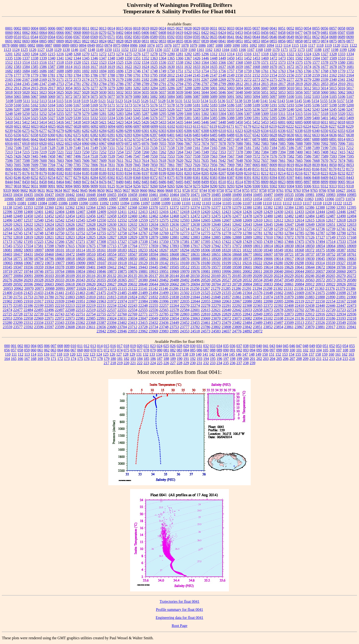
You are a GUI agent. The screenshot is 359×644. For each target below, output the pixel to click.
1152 (125, 50)
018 (126, 346)
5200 (350, 105)
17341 (154, 242)
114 (34, 354)
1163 (217, 50)
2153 (265, 75)
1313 (222, 54)
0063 (35, 33)
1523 (103, 62)
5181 (197, 105)
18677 (247, 254)
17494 (320, 242)
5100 (291, 97)
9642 (75, 190)
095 (259, 350)
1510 (342, 58)
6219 (273, 126)
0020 (154, 28)
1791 (137, 75)
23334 (39, 323)
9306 (308, 186)
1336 (18, 58)
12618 (341, 220)
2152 (256, 75)
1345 (86, 58)
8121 (120, 169)
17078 (300, 237)
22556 (154, 310)
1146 (75, 50)
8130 (171, 169)
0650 (299, 37)
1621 (120, 67)
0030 (205, 28)
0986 (134, 45)
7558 (197, 156)
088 (213, 350)
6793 (188, 139)
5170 (103, 105)
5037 (163, 92)
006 (47, 346)
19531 (195, 267)
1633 (197, 67)
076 (133, 350)
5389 (239, 118)
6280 (69, 131)
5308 (256, 114)
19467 (164, 267)
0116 (94, 33)
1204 (35, 54)
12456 (91, 216)
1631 (180, 67)
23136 (300, 318)
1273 (111, 54)
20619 (81, 284)
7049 (154, 143)
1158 (175, 50)
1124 (16, 50)
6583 (265, 135)
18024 (279, 246)
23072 (227, 318)
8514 (239, 182)
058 (20, 350)
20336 (70, 280)
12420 (205, 212)
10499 (279, 195)
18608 (174, 254)
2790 (154, 84)
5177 (163, 105)
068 (80, 350)
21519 (195, 293)
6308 (205, 131)
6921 (52, 143)
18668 (237, 254)
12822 (60, 237)
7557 (188, 156)
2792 (171, 84)
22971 (49, 318)
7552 (163, 156)
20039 (268, 271)
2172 (69, 79)
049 (312, 346)
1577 (316, 62)
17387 (195, 242)
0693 (26, 41)
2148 (222, 75)
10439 (60, 195)
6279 (60, 131)
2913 (18, 88)
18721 (289, 254)
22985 (91, 318)
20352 (91, 280)
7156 (154, 148)
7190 (324, 148)
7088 (299, 143)
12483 (300, 216)
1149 (100, 50)
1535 (154, 62)
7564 (222, 156)
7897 (180, 165)
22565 (164, 310)
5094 (256, 97)
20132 (112, 276)
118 (59, 354)
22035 (185, 301)
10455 (112, 195)
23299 (18, 323)
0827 (111, 41)
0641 (231, 37)
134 (159, 354)
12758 (122, 233)
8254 (52, 178)
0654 (324, 37)
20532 (247, 280)
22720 (331, 310)
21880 (299, 297)
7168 (239, 148)
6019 (350, 122)
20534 (258, 280)
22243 (133, 306)
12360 (49, 207)
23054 (174, 318)
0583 (137, 37)
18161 (101, 250)
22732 (28, 314)
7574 (265, 156)
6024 (43, 126)
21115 (122, 288)
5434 (171, 122)
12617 (331, 220)
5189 (256, 105)
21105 (112, 288)
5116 (68, 101)
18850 (133, 259)
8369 (145, 178)
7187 (299, 148)
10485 (216, 195)
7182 (256, 148)
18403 (8, 254)
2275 (273, 79)
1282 (188, 54)
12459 (122, 216)
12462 (154, 216)
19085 (70, 263)
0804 (35, 41)
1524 (111, 62)
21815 (112, 297)
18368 (299, 250)
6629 (282, 135)
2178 (111, 79)
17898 (185, 246)
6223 (299, 126)
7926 (197, 165)
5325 (35, 118)
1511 (350, 58)
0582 (128, 37)
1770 (342, 71)
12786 (310, 233)
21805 (81, 297)
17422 (227, 242)
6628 (273, 135)
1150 (108, 50)
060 (34, 350)
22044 (195, 301)
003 (27, 346)
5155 (324, 101)
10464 (174, 195)
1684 (26, 71)
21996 (164, 301)
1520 (77, 62)
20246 (310, 276)
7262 (163, 152)
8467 (69, 182)
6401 (171, 135)
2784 (103, 84)
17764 (133, 246)
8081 (43, 169)
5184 (222, 105)
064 (60, 350)
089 (219, 350)
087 (206, 350)
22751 (81, 314)
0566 (68, 37)
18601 (164, 254)
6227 (333, 126)
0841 (222, 41)
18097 (39, 250)
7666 (307, 161)
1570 (256, 62)
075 (127, 350)
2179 (120, 79)
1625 (154, 67)
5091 (231, 97)
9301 (265, 186)
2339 (325, 79)
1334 (350, 54)
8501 (214, 182)
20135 (132, 276)
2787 (128, 84)
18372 (310, 250)
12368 (132, 207)
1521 (86, 62)
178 (100, 359)
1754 (205, 71)
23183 (320, 318)
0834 (171, 41)
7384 (265, 152)
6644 (52, 139)
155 (298, 354)
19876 (133, 271)
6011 (325, 122)
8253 (43, 178)
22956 (18, 318)
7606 (86, 161)
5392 (265, 118)
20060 (341, 271)
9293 (231, 186)
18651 (216, 254)
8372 (154, 178)
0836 (188, 41)
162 (345, 354)
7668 (316, 161)
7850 (154, 165)
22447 (341, 306)
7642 (222, 161)
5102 (308, 97)
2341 (342, 79)
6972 (128, 143)
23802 (216, 327)
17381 (185, 242)
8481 (128, 182)
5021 (35, 92)
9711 (178, 190)
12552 (122, 220)
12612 (278, 220)
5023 (43, 92)
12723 (226, 229)
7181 (248, 148)
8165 (307, 169)
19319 (331, 263)
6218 (264, 126)
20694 (195, 284)
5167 (77, 105)
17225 (39, 242)
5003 (231, 88)
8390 (239, 178)
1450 (231, 58)
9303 (282, 186)
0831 (145, 41)
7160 (188, 148)
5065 (18, 97)
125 (106, 354)
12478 (247, 216)
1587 (52, 67)
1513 (18, 62)
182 (127, 359)
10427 (341, 190)
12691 (81, 229)
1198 (335, 50)
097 (273, 350)
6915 (350, 139)
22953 (8, 318)
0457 (273, 33)
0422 (205, 33)
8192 (111, 173)
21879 (289, 297)
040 (259, 346)
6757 (171, 139)
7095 (333, 143)
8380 (188, 178)
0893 (74, 45)
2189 (180, 79)
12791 (352, 233)
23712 (132, 327)
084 (186, 350)
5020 (26, 92)
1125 (24, 50)
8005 (256, 165)
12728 (268, 229)
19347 (18, 267)
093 (246, 350)
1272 (103, 54)
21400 (8, 293)
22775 (154, 314)
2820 (308, 84)
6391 (111, 135)
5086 (188, 97)
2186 (154, 79)
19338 (351, 263)
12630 (112, 224)
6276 (35, 131)
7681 (350, 161)
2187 (163, 79)
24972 (258, 331)
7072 (197, 143)
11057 (278, 199)
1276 (137, 54)
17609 (60, 246)
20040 (278, 271)
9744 (203, 190)
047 (299, 346)
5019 (18, 92)
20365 (122, 280)
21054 (91, 288)
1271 (94, 54)
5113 (43, 101)
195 (213, 359)
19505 (174, 267)
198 (233, 359)
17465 (279, 242)
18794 (39, 259)
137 (179, 354)
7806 (94, 165)
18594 (154, 254)
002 (20, 346)
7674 (341, 161)
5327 (52, 118)
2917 (52, 88)
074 (120, 350)
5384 (205, 118)
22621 (216, 310)
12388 (320, 207)
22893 (300, 314)
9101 (103, 186)
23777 (185, 327)
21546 (237, 293)
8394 (273, 178)
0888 (57, 45)
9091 (52, 186)
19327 (341, 263)
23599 (60, 327)
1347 (103, 58)
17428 (237, 242)
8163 (290, 169)
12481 (279, 216)
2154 (273, 75)
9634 (58, 190)
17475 (300, 242)
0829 (128, 41)
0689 (341, 37)
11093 (114, 203)
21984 (143, 301)
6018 (341, 122)
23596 (39, 327)
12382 (268, 207)
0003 (26, 28)
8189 (103, 173)
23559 (8, 327)
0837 (197, 41)
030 (193, 346)
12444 (320, 212)
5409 (350, 118)
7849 (145, 165)
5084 (171, 97)
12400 (28, 212)
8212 (265, 173)
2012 (171, 75)
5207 (18, 109)
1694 (103, 71)
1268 (77, 54)
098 (279, 350)
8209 (239, 173)
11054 (257, 199)
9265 (171, 186)
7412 (333, 152)
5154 (315, 101)
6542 (256, 135)
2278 (299, 79)
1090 (236, 45)
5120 (94, 101)
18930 (227, 259)
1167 (251, 50)
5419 (86, 122)
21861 (237, 297)
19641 (300, 267)
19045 (320, 259)
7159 (179, 148)
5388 (231, 118)
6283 (94, 131)
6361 (60, 135)
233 (213, 363)
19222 (258, 263)
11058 (288, 199)
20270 (341, 276)
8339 (128, 178)
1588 (60, 67)
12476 (227, 216)
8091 (86, 169)
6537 (248, 135)
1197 (326, 50)
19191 (216, 263)
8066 (18, 169)
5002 (222, 88)
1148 (91, 50)
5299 (180, 114)
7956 (214, 165)
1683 (18, 71)
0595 (196, 37)
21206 (174, 288)
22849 (258, 314)
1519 (69, 62)
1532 (137, 62)
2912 (9, 88)
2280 (316, 79)
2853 (325, 84)
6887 (307, 139)
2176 (103, 79)
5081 (145, 97)
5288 (154, 114)
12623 (39, 224)
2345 (26, 84)
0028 (188, 28)
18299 (195, 250)
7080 (239, 143)
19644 (310, 267)
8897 (307, 182)
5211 (52, 109)
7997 (248, 165)
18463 (60, 254)
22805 (195, 314)
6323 (239, 131)
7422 (350, 152)
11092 (104, 203)
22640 (227, 310)
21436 (49, 293)
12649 (310, 224)
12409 (101, 212)
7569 (248, 156)
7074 (205, 143)
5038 (171, 92)
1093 (262, 45)
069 (87, 350)
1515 (35, 62)
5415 (52, 122)
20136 (143, 276)
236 (233, 363)
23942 (101, 331)
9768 (331, 190)
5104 (325, 97)
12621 (18, 224)
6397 (154, 135)
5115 (60, 101)
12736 (320, 229)
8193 (120, 173)
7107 (26, 148)
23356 (70, 323)
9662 (152, 190)
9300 (256, 186)
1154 (142, 50)
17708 (101, 246)
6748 (94, 139)
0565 (60, 37)
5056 (299, 92)
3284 (154, 88)
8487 (171, 182)
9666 (161, 190)
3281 (128, 88)
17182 (18, 242)
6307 (197, 131)
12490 (341, 216)
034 (219, 346)
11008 (165, 199)
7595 (350, 156)
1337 (26, 58)
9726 (186, 190)
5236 (256, 109)
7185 (282, 148)
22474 (8, 310)
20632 (133, 284)
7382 (256, 152)
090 (226, 350)
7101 (350, 143)
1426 (197, 58)
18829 (122, 259)
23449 (174, 323)
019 (133, 346)
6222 (290, 126)
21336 (299, 288)
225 (160, 363)
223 (146, 363)
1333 (342, 54)
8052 (342, 165)
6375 (77, 135)
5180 (188, 105)
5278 (77, 114)
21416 (18, 293)
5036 (154, 92)
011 (80, 346)
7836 (120, 165)
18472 (70, 254)
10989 (40, 199)
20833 (268, 284)
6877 (248, 139)
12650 (320, 224)
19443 (143, 267)
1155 (150, 50)
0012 (94, 28)
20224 (278, 276)
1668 (256, 67)
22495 (39, 310)
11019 (216, 199)
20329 (49, 280)
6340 (316, 131)
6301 (145, 131)
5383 (197, 118)
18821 (91, 259)
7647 (231, 161)
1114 (287, 45)
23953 (133, 331)
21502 (185, 293)
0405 (137, 33)
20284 (18, 280)
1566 (222, 62)
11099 (166, 203)
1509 (333, 58)
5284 (128, 114)
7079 (231, 143)
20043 (289, 271)
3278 (103, 88)
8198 (154, 173)
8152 (265, 169)
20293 (28, 280)
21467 (91, 293)
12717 (205, 229)
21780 (49, 297)
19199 (226, 263)
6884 (290, 139)
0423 (214, 33)
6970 (120, 143)
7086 (291, 143)
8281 (86, 178)
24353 (185, 331)
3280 (120, 88)
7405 (316, 152)
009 (67, 346)
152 (278, 354)
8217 (307, 173)
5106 (342, 97)
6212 (256, 126)
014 (100, 346)
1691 (77, 71)
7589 (325, 156)
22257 (164, 306)
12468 (174, 216)
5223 (145, 109)
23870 (310, 327)
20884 (300, 284)
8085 (60, 169)
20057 (320, 271)
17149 (331, 237)
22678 (279, 310)
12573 (154, 220)
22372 (268, 306)
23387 (101, 323)
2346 (35, 84)
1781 (52, 75)
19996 (227, 271)
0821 (77, 41)
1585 (35, 67)
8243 (9, 178)
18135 (91, 250)
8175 (18, 173)
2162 (333, 75)
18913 (206, 259)
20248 (320, 276)
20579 (341, 280)
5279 (86, 114)
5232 (222, 109)
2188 (171, 79)
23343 (60, 323)
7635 (205, 161)
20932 (352, 284)
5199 (342, 105)
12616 (320, 220)
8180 (52, 173)
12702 (122, 229)
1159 (184, 50)
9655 (118, 190)
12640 (216, 224)
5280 (94, 114)
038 (246, 346)
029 (186, 346)
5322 (9, 118)
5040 (188, 92)
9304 (291, 186)
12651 (331, 224)
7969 (231, 165)
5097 (273, 97)
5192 (282, 105)
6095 (120, 126)
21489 (143, 293)
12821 (49, 237)
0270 (103, 33)
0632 (205, 37)
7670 (324, 161)
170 (47, 359)
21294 (257, 288)
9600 (16, 190)
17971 (227, 246)
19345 (8, 267)
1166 (242, 50)
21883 (310, 297)
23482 (237, 323)
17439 (268, 242)
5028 (86, 92)
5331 (86, 118)
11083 (32, 203)
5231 (214, 109)
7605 (77, 161)
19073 (49, 263)
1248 (69, 54)
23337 (49, 323)
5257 (69, 114)
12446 (341, 212)
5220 (120, 109)
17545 (8, 246)
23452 (185, 323)
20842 (279, 284)
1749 (163, 71)
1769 (333, 71)
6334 (265, 131)
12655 (18, 229)
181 (120, 359)
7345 (197, 152)
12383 (278, 207)
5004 (239, 88)
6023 (35, 126)
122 (86, 354)
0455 (256, 33)
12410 (112, 212)
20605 (60, 284)
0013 (103, 28)
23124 (289, 318)
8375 (171, 178)
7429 (26, 156)
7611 (120, 161)
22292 (237, 306)
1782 (60, 75)
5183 (214, 105)
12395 (351, 207)
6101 (163, 126)
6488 (231, 135)
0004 (35, 28)
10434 (18, 195)
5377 (163, 118)
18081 (8, 250)
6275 (26, 131)
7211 (341, 148)
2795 (188, 84)
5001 (214, 88)
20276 (8, 280)
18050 (310, 246)
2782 (86, 84)
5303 (214, 114)
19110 (112, 263)
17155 (341, 237)
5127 (153, 101)
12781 (258, 233)
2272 (248, 79)
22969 (39, 318)
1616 (86, 67)
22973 (70, 318)
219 (120, 363)
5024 (52, 92)
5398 (299, 118)
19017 (289, 259)
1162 (209, 50)
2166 (18, 79)
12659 (60, 229)
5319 (333, 114)
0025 (171, 28)
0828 (120, 41)
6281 (77, 131)
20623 (101, 284)
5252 (43, 114)
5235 (248, 109)
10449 (101, 195)
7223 (77, 152)
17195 (28, 242)
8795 (256, 182)
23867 (299, 327)
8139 (196, 169)
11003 (144, 199)
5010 (291, 88)
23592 (28, 327)
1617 (94, 67)
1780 (43, 75)
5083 (163, 97)
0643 (248, 37)
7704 (52, 165)
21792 (60, 297)
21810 (91, 297)
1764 (291, 71)
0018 (137, 28)
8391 (248, 178)
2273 (256, 79)
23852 (268, 327)
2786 (120, 84)
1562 (188, 62)
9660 (144, 190)
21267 (205, 288)
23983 (164, 331)
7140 (77, 148)
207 (292, 359)
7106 (18, 148)
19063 (352, 259)
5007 (265, 88)
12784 (289, 233)
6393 (128, 135)
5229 (196, 109)
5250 (26, 114)
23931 (341, 327)
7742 (60, 165)
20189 (247, 276)
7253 (111, 152)
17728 (122, 246)
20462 (164, 280)
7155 (145, 148)
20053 (310, 271)
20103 (49, 276)
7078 (222, 143)
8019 (291, 165)
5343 (128, 118)
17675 (91, 246)
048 (305, 346)
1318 (265, 54)
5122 (111, 101)
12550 (101, 220)
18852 (143, 259)
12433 (299, 212)
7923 (188, 165)
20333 (60, 280)
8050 (333, 165)
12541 (49, 220)
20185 (237, 276)
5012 (307, 88)
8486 (163, 182)
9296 (248, 186)
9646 (92, 190)
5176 (154, 105)
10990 (51, 199)
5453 (265, 122)
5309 (265, 114)
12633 (143, 224)
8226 (333, 173)
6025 (52, 126)
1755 (214, 71)
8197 (145, 173)
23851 (258, 327)
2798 (214, 84)
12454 (70, 216)
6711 (60, 139)
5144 (290, 101)
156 (305, 354)
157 (311, 354)
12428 (258, 212)
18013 (258, 246)
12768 (154, 233)
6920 (43, 143)
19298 (299, 263)
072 (107, 350)
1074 (151, 45)
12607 (227, 220)
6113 (188, 126)
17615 (70, 246)
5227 (179, 109)
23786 (205, 327)
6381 (86, 135)
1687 (52, 71)
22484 (28, 310)
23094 (258, 318)
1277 (145, 54)
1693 (94, 71)
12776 (216, 233)
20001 (237, 271)
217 (107, 363)
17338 (143, 242)
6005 (299, 122)
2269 (222, 79)
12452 (49, 216)
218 (113, 363)
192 (193, 359)
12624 (49, 224)
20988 (50, 288)
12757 (112, 233)
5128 (162, 101)
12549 (91, 220)
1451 (239, 58)
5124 (128, 101)
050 (319, 346)
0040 (265, 28)
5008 (273, 88)
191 (186, 359)
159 (325, 354)
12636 (174, 224)
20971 (39, 288)
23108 (279, 318)
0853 (256, 41)
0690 (350, 37)
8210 (248, 173)
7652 (256, 161)
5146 (307, 101)
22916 (320, 314)
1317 (256, 54)
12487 (331, 216)
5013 (316, 88)
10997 (113, 199)
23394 (112, 323)
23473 (216, 323)
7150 (103, 148)
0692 (18, 41)
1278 (154, 54)
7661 (282, 161)
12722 (216, 229)
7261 (154, 152)
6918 (26, 143)
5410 (9, 122)
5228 (188, 109)
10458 (133, 195)
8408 (316, 178)
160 (331, 354)
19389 (70, 267)
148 (252, 354)
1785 (86, 75)
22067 (237, 301)
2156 (291, 75)
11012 (175, 199)
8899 (324, 182)
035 (226, 346)
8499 (205, 182)
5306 (239, 114)
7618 (162, 161)
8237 (350, 173)
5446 (205, 122)
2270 (231, 79)
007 (54, 346)
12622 (28, 224)
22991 (101, 318)
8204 (197, 173)
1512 (9, 62)
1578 (325, 62)
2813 (248, 84)
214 (339, 359)
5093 (248, 97)
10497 (268, 195)
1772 (350, 71)
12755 (101, 233)
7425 (9, 156)
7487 (69, 156)
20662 (174, 284)
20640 (143, 284)
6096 (129, 126)
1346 (94, 58)
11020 (227, 199)
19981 (206, 271)
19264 (268, 263)
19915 (154, 271)
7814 (103, 165)
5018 (9, 92)
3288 (188, 88)
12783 (279, 233)
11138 (7, 207)
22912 (310, 314)
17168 (352, 237)
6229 (350, 126)
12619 (351, 220)
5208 (26, 109)
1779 (35, 75)
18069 (352, 246)
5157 (341, 101)
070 (93, 350)
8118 (111, 169)
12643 (247, 224)
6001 (282, 122)
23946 (122, 331)
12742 (351, 229)
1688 (60, 71)
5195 (308, 105)
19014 (279, 259)
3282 (137, 88)
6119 (213, 126)
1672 (291, 67)
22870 (279, 314)
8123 (128, 169)
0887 (49, 45)
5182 (205, 105)
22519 (91, 310)
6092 (95, 126)
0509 (9, 37)
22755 (101, 314)
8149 (248, 169)
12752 (81, 233)
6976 (145, 143)
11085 (53, 203)
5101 (299, 97)
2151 (248, 75)
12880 (164, 237)
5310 (273, 114)
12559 (143, 220)
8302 (111, 178)
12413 (143, 212)
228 (180, 363)
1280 (171, 54)
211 (319, 359)
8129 (162, 169)
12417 (174, 212)
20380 (143, 280)
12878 (143, 237)
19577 (216, 267)
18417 (18, 254)
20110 (80, 276)
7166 (222, 148)
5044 (205, 92)
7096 (342, 143)
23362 (81, 323)
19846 (101, 271)
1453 (256, 58)
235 (226, 363)
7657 (265, 161)
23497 (279, 323)
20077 (8, 276)
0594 (188, 37)
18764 (8, 259)
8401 (299, 178)
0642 (239, 37)
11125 (348, 203)
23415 (143, 323)
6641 (26, 139)
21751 (18, 297)
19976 (195, 271)
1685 (35, 71)
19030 (310, 259)
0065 (52, 33)
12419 (195, 212)
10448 (91, 195)
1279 (163, 54)
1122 (353, 45)
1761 (265, 71)
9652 (109, 190)
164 (7, 359)
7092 (325, 143)
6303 (163, 131)
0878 (6, 45)
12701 (112, 229)
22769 (133, 314)
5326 (43, 118)
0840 (214, 41)
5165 (60, 105)
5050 (256, 92)
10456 (122, 195)
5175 (145, 105)
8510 (222, 182)
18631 (195, 254)
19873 (112, 271)
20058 (331, 271)
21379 (341, 288)
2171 (60, 79)
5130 (170, 101)
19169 (185, 263)
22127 (310, 301)
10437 (49, 195)
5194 (299, 105)
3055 (77, 88)
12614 (299, 220)
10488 (227, 195)
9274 (188, 186)
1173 (301, 50)
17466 (289, 242)
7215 (26, 152)
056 (7, 350)
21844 (195, 297)
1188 (318, 50)
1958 (163, 75)
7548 (145, 156)
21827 (143, 297)
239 (253, 363)
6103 (180, 126)
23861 (289, 327)
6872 (222, 139)
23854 (278, 327)
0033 (231, 28)
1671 (282, 67)
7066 (180, 143)
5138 (239, 101)
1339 (43, 58)
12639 (206, 224)
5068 (43, 97)
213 (332, 359)
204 (273, 359)
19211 (237, 263)
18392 (351, 250)
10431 (351, 190)
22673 (268, 310)
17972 (237, 246)
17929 (206, 246)
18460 (49, 254)
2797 (205, 84)
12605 (206, 220)
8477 (111, 182)
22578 (174, 310)
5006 (256, 88)
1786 (94, 75)
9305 (299, 186)
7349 (205, 152)
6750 (111, 139)
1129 (58, 50)
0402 (120, 33)
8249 (26, 178)
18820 (81, 259)
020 (140, 346)
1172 (293, 50)
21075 (102, 288)
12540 (39, 220)
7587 (316, 156)
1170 (276, 50)
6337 (290, 131)
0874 (325, 41)
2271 (239, 79)
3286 (171, 88)
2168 (35, 79)
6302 (154, 131)
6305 (180, 131)
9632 (50, 190)
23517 (310, 323)
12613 (289, 220)
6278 (52, 131)
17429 (247, 242)
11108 (257, 203)
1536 (163, 62)
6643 (43, 139)
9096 (86, 186)
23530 (331, 323)
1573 (282, 62)
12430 (278, 212)
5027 (77, 92)
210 (312, 359)
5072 (69, 97)
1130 (66, 50)
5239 (282, 109)
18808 (60, 259)
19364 (49, 267)
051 (325, 346)
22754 (91, 314)
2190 (188, 79)
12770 (174, 233)
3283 (145, 88)
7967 (222, 165)
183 (133, 359)
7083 (265, 143)
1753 (197, 71)
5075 (94, 97)
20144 (174, 276)
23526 (320, 323)
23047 (143, 318)
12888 (237, 237)
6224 (307, 126)
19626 (289, 267)
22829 (227, 314)
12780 (247, 233)
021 (146, 346)
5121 (102, 101)
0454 (248, 33)
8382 (205, 178)
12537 (28, 220)
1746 (137, 71)
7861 (171, 165)
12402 (49, 212)
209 (306, 359)
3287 (180, 88)
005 (40, 346)
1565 (214, 62)
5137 (230, 101)
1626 (163, 67)
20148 (185, 276)
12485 (320, 216)
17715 (112, 246)
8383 (214, 178)
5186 (231, 105)
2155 (282, 75)
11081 (22, 203)
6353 (341, 131)
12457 (101, 216)
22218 (81, 306)
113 (27, 354)
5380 (180, 118)
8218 (316, 173)
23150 (310, 318)
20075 (351, 271)
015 (106, 346)
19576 (206, 267)
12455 (81, 216)
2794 (180, 84)
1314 (231, 54)
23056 (185, 318)
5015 (333, 88)
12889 (247, 237)
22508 (70, 310)
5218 (111, 109)
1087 (211, 45)
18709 (279, 254)
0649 (290, 37)
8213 (273, 173)
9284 (205, 186)
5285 (137, 114)
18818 (70, 259)
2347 (43, 84)
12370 (153, 207)
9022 (26, 186)
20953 (8, 288)
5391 (256, 118)
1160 (192, 50)
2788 (137, 84)
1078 (185, 45)
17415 (216, 242)
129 (132, 354)
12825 (91, 237)
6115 (197, 126)
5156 (332, 101)
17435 (258, 242)
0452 (231, 33)
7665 (299, 161)
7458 (52, 156)
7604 (69, 161)
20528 (237, 280)
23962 (143, 331)
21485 (122, 293)
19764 (60, 271)
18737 (310, 254)
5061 (333, 92)
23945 (112, 331)
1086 (202, 45)
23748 (164, 327)
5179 (180, 105)
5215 (86, 109)
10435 (28, 195)
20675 (185, 284)
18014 (268, 246)
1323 (299, 54)
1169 (267, 50)
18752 (331, 254)
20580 (352, 280)
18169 (112, 250)
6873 (231, 139)
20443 (154, 280)
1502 (299, 58)
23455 (195, 323)
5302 (205, 114)
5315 (299, 114)
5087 (197, 97)
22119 (299, 301)
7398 (291, 152)
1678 (333, 67)
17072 (289, 237)
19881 (143, 271)
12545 (81, 220)
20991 (60, 288)
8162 (282, 169)
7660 (273, 161)
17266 (60, 242)
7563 (214, 156)
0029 (196, 28)
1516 (43, 62)
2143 (180, 75)
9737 (195, 190)
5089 (214, 97)
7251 (94, 152)
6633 (316, 135)
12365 (101, 207)
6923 (69, 143)
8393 (265, 178)
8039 (316, 165)
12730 (289, 229)
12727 (258, 229)
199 (239, 359)
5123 (119, 101)
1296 (205, 54)
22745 (70, 314)
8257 (60, 178)
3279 (111, 88)
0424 (222, 33)
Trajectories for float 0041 (180, 601)
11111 (277, 203)
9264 (163, 186)
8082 (52, 169)
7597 (18, 161)
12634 (154, 224)
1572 (273, 62)
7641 (214, 161)
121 (79, 354)
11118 (317, 203)
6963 (94, 143)
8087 (69, 169)
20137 (153, 276)
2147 (214, 75)
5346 (145, 118)
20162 (205, 276)
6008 (308, 122)
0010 (77, 28)
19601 (247, 267)
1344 (77, 58)
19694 (331, 267)
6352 (333, 131)
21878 (278, 297)
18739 (320, 254)
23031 (122, 318)
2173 (77, 79)
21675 (320, 293)
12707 (133, 229)
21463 (81, 293)
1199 (343, 50)
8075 (35, 169)
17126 (310, 237)
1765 (299, 71)
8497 (188, 182)
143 (218, 354)
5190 (265, 105)
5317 (316, 114)
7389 (273, 152)
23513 (300, 323)
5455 (273, 122)
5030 (103, 92)
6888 (316, 139)
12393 (341, 207)
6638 (350, 135)
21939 (60, 301)
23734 (153, 327)
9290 (214, 186)
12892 (258, 237)
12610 (258, 220)
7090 (316, 143)
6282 (86, 131)
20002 (247, 271)
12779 (237, 233)
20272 (351, 276)
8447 (18, 182)
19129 (143, 263)
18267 (164, 250)
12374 (195, 207)
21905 (18, 301)
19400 (81, 267)
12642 (237, 224)
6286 (120, 131)
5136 (222, 101)
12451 (39, 216)
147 (245, 354)
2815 (265, 84)
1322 (291, 54)
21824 (132, 297)
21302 (278, 288)
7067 (188, 143)
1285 (197, 54)
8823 (282, 182)
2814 (256, 84)
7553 (171, 156)
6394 (137, 135)
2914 (26, 88)
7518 (94, 156)
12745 (18, 233)
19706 (341, 267)
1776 (9, 75)
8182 (60, 173)
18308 (216, 250)
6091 (86, 126)
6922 (60, 143)
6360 (52, 135)
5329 (69, 118)
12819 (28, 237)
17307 (91, 242)
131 (139, 354)
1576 (308, 62)
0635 (214, 37)
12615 (310, 220)
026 (173, 346)
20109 (70, 276)
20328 (39, 280)
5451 (248, 122)
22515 (81, 310)
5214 (77, 109)
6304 (171, 131)
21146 (163, 288)
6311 (231, 131)
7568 (239, 156)
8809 (265, 182)
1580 (342, 62)
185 (146, 359)
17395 (206, 242)
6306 (188, 131)
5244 (324, 109)
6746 (77, 139)
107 (339, 350)
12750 (60, 233)
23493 (268, 323)
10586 (300, 195)
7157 (162, 148)
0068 (77, 33)
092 (239, 350)
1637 (222, 67)
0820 (69, 41)
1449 (222, 58)
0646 (273, 37)
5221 (128, 109)
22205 (49, 306)
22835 (237, 314)
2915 (35, 88)
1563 (197, 62)
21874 (268, 297)
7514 (86, 156)
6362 (69, 135)
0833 (163, 41)
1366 (180, 58)
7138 (60, 148)
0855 (273, 41)
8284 (94, 178)
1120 (336, 45)
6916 (9, 143)
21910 (28, 301)
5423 (120, 122)
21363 (320, 288)
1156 (158, 50)
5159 (9, 105)
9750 (220, 190)
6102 (171, 126)
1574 (291, 62)
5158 (350, 101)
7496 (77, 156)
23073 (237, 318)
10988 (30, 199)
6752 (128, 139)
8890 (290, 182)
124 (99, 354)
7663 (290, 161)
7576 (273, 156)
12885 (216, 237)
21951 (81, 301)
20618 (70, 284)
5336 (120, 118)
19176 (195, 263)
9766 (323, 190)
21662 (279, 293)
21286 (236, 288)
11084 (42, 203)
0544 (34, 37)
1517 (52, 62)
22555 (143, 310)
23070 (216, 318)
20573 (331, 280)
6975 (137, 143)
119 (66, 354)
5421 (103, 122)
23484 (247, 323)
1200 (351, 50)
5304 (222, 114)
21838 (174, 297)
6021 (18, 126)
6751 (120, 139)
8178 (35, 173)
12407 (81, 212)
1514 (26, 62)
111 (14, 354)
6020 (9, 126)
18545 (101, 254)
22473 (352, 306)
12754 (91, 233)
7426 (18, 156)
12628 (91, 224)
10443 (81, 195)
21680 (331, 293)
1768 (325, 71)
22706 (310, 310)
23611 (91, 327)
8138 (188, 169)
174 (73, 359)
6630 (291, 135)
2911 (350, 84)
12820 (39, 237)
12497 (18, 220)
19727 (18, 271)
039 (252, 346)
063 (54, 350)
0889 (66, 45)
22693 (289, 310)
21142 (153, 288)
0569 (94, 37)
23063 (195, 318)
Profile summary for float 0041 (179, 610)
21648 (268, 293)
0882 (32, 45)
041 (266, 346)
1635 (214, 67)
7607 (94, 161)
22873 (289, 314)
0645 (265, 37)
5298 (171, 114)
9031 (35, 186)
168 (34, 359)
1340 (52, 58)
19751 (49, 271)
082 (173, 350)
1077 (177, 45)
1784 (77, 75)
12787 (320, 233)
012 (86, 346)
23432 (154, 323)
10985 (352, 195)
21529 (216, 293)
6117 (205, 126)
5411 (17, 122)
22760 (122, 314)
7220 (52, 152)
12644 (258, 224)
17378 (174, 242)
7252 (103, 152)
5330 (77, 118)
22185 (18, 306)
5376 (154, 118)
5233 (231, 109)
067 (73, 350)
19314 (320, 263)
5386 (222, 118)
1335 (9, 58)
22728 (18, 314)
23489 (258, 323)
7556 (180, 156)
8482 (137, 182)
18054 (320, 246)
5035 (145, 92)
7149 (94, 148)
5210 (43, 109)
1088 (219, 45)
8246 (18, 178)
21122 (133, 288)
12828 (122, 237)
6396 (145, 135)
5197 (325, 105)
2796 (197, 84)
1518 (60, 62)
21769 (39, 297)
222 (140, 363)
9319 (7, 190)
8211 (256, 173)
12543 (70, 220)
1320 (273, 54)
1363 (154, 58)
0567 (77, 37)
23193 (341, 318)
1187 (309, 50)
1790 (128, 75)
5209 (35, 109)
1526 (128, 62)
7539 (111, 156)
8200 (171, 173)
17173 (8, 242)
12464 (164, 216)
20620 (91, 284)
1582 (9, 67)
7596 (9, 161)
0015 (120, 28)
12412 (132, 212)
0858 (299, 41)
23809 (237, 327)
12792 (8, 237)
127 (119, 354)
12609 (247, 220)
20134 (122, 276)
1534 (145, 62)
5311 (282, 114)
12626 (70, 224)
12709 (154, 229)
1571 (265, 62)
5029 (94, 92)
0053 (299, 28)
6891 (333, 139)
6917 (18, 143)
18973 (247, 259)
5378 (171, 118)
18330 (258, 250)
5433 (163, 122)
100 (292, 350)
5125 (136, 101)
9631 (41, 190)
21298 (268, 288)
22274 (195, 306)
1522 (94, 62)
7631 (196, 161)
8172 (341, 169)
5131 (179, 101)
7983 (239, 165)
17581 (39, 246)
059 (27, 350)
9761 (280, 190)
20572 (320, 280)
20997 (71, 288)
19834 (81, 271)
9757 (254, 190)
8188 (94, 173)
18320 (226, 250)
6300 (137, 131)
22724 (352, 310)
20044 (299, 271)
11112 (287, 203)
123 (92, 354)
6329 (256, 131)
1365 (171, 58)
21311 (289, 288)
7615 (154, 161)
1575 (299, 62)
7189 (316, 148)
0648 (282, 37)
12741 (341, 229)
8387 (231, 178)
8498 (197, 182)
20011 (258, 271)
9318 (350, 186)
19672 (320, 267)
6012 (333, 122)
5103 (316, 97)
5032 (120, 92)
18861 (154, 259)
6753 (137, 139)
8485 (154, 182)
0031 (214, 28)
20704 (216, 284)
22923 (331, 314)
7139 (68, 148)
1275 (128, 54)
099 (286, 350)
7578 (282, 156)
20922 (331, 284)
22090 (268, 301)
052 (332, 346)
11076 (11, 203)
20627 (112, 284)
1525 (120, 62)
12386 (310, 207)
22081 (258, 301)
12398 (18, 212)
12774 (195, 233)
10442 (70, 195)
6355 (9, 135)
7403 (308, 152)
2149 (231, 75)
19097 (91, 263)
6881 (265, 139)
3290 (205, 88)
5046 (222, 92)
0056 (324, 28)
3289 (197, 88)
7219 (43, 152)
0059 (350, 28)
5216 (94, 109)
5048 (239, 92)
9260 (154, 186)
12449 (18, 216)
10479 (206, 195)
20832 (258, 284)
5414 (43, 122)
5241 (299, 109)
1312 (214, 54)
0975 (117, 45)
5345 (137, 118)
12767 (143, 233)
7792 (86, 165)
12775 (206, 233)
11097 (145, 203)
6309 (214, 131)
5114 (52, 101)
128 (126, 354)
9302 (273, 186)
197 (226, 359)
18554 (112, 254)
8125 (137, 169)
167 (27, 359)
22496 (49, 310)
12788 (331, 233)
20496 (195, 280)
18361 (289, 250)
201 (253, 359)
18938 (237, 259)
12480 (268, 216)
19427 (122, 267)
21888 (320, 297)
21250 (195, 288)
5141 (264, 101)
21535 (227, 293)
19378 (60, 267)
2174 (86, 79)
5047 (231, 92)
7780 (69, 165)
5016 (341, 88)
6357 (26, 135)
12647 (289, 224)
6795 (205, 139)
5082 (154, 97)
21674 (310, 293)
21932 (49, 301)
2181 (137, 79)
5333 (103, 118)
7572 (256, 156)
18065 (341, 246)
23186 (331, 318)
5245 (333, 109)
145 (232, 354)
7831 (111, 165)
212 (325, 359)
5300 (188, 114)
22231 (101, 306)
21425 (28, 293)
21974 (122, 301)
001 (14, 346)
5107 (350, 97)
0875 (333, 41)
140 (199, 354)
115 (40, 354)
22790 (174, 314)
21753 (28, 297)
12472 (195, 216)
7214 (18, 152)
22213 (70, 306)
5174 (137, 105)
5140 (256, 101)
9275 (197, 186)
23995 (174, 331)
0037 (256, 28)
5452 (256, 122)
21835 (164, 297)
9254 (128, 186)
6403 (180, 135)
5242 (307, 109)
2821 (316, 84)
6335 (273, 131)
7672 (333, 161)
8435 (342, 178)
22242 (122, 306)
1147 (83, 50)
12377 (216, 207)
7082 (256, 143)
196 (219, 359)
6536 (239, 135)
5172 (120, 105)
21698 (341, 293)
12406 (70, 212)
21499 (164, 293)
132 (145, 354)
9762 (288, 190)
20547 (279, 280)
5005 (248, 88)
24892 (247, 331)
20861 (289, 284)
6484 (205, 135)
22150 (320, 301)
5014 (324, 88)
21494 (154, 293)
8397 (291, 178)
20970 (29, 288)
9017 (9, 186)
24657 (227, 331)
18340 (268, 250)
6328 (248, 131)
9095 (77, 186)
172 (60, 359)
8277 (69, 178)
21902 (8, 301)
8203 (188, 173)
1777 (18, 75)
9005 (341, 182)
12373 (185, 207)
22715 (320, 310)
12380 (247, 207)
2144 (188, 75)
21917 (39, 301)
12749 (49, 233)
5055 (291, 92)
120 (73, 354)
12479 (258, 216)
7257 (128, 152)
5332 (94, 118)
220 (127, 363)
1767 (316, 71)
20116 (91, 276)
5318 (324, 114)
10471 (195, 195)
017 (120, 346)
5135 (213, 101)
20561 (300, 280)
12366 (112, 207)
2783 (94, 84)
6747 (86, 139)
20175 (226, 276)
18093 (28, 250)
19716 (352, 267)
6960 (86, 143)
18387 (341, 250)
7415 (342, 152)
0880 (14, 45)
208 (299, 359)
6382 (94, 135)
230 (193, 363)
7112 (34, 148)
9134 (120, 186)
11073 (340, 199)
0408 (162, 33)
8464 (60, 182)
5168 (86, 105)
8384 (222, 178)
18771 (18, 259)
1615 (77, 67)
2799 (222, 84)
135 (165, 354)
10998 (124, 199)
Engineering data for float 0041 (179, 618)
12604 (195, 220)
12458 (112, 216)
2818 (291, 84)
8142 (205, 169)
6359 (43, 135)
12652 (341, 224)
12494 (352, 216)
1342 (69, 58)
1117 (312, 45)
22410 (300, 306)
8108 (94, 169)
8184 (77, 173)
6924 (77, 143)
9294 (239, 186)
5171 (111, 105)
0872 (308, 41)
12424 (237, 212)
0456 (265, 33)
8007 (265, 165)
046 (292, 346)
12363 (80, 207)
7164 (205, 148)
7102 (9, 148)
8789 (248, 182)
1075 (159, 45)
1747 (145, 71)
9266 (180, 186)
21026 (81, 288)
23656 (101, 327)
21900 (351, 297)
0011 (86, 28)
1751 (180, 71)
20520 (206, 280)
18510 (91, 254)
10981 (310, 195)
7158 (171, 148)
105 (326, 350)
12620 (8, 224)
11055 (268, 199)
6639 (9, 139)
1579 (333, 62)
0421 (196, 33)
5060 (325, 92)
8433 (333, 178)
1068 (142, 45)
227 (173, 363)
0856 (282, 41)
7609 (103, 161)
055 (352, 346)
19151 (174, 263)
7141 (86, 148)
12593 (185, 220)
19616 (279, 267)
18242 (153, 250)
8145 (231, 169)
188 (166, 359)
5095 (265, 97)
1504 (316, 58)
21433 (39, 293)
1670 (273, 67)
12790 (341, 233)
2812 (239, 84)
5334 (111, 118)
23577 (18, 327)
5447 (214, 122)
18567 (133, 254)
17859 (154, 246)
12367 (122, 207)
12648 (300, 224)
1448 (214, 58)
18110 (70, 250)
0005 (43, 28)
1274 (120, 54)
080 (160, 350)
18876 (185, 259)
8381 (197, 178)
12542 (60, 220)
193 (200, 359)
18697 (268, 254)
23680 (112, 327)
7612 (128, 161)
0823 (94, 41)
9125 (111, 186)
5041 (197, 92)
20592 (18, 284)
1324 (308, 54)
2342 (350, 79)
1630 (171, 67)
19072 (39, 263)
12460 (133, 216)
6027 (69, 126)
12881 (174, 237)
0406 (145, 33)
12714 (185, 229)
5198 (333, 105)
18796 (49, 259)
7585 (299, 156)
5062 (342, 92)
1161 (200, 50)
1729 (128, 71)
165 (14, 359)
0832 (154, 41)
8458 (43, 182)
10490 (237, 195)
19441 (133, 267)
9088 (43, 186)
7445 (35, 156)
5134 (204, 101)
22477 (18, 310)
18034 (300, 246)
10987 (19, 199)
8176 (26, 173)
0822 (86, 41)
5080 (137, 97)
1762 (273, 71)
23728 (143, 327)
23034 (133, 318)
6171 (230, 126)
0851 (239, 41)
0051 (282, 28)
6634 (325, 135)
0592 (171, 37)
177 (93, 359)
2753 (60, 84)
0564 (51, 37)
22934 (341, 314)
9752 (229, 190)
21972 (112, 301)
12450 (28, 216)
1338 (35, 58)
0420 (188, 33)
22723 (341, 310)
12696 (91, 229)
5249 (18, 114)
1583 (18, 67)
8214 (282, 173)
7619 (171, 161)
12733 (299, 229)
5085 (180, 97)
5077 (111, 97)
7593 (333, 156)
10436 (39, 195)
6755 (154, 139)
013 (93, 346)
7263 (171, 152)
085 (193, 350)
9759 (271, 190)
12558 (133, 220)
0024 (162, 28)
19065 (8, 263)
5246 (341, 109)
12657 (39, 229)
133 (152, 354)
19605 (258, 267)
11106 (237, 203)
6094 (112, 126)
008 (60, 346)
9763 (297, 190)
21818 (122, 297)
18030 (289, 246)
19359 (39, 267)
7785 (77, 165)
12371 (164, 207)
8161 (273, 169)
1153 (133, 50)
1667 (248, 67)
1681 (350, 67)
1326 (316, 54)
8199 (163, 173)
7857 (163, 165)
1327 (325, 54)
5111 (26, 101)
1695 (111, 71)
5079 (128, 97)
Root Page (179, 626)
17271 (81, 242)
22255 (154, 306)
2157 (299, 75)
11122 (337, 203)
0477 (299, 33)
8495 (180, 182)
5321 (350, 114)
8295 (103, 178)
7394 (282, 152)
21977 (133, 301)
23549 (341, 323)
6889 (324, 139)
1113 (279, 45)
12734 (310, 229)
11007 (155, 199)
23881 (320, 327)
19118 (122, 263)
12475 (216, 216)
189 (173, 359)
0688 (333, 37)
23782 (195, 327)
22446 (331, 306)
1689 (69, 71)
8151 (256, 169)
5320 (341, 114)
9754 (237, 190)
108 (345, 350)
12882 (185, 237)
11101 (186, 203)
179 (107, 359)
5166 (69, 105)
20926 (341, 284)
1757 (231, 71)
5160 (18, 105)
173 (67, 359)
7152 (120, 148)
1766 (308, 71)
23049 (154, 318)
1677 (325, 67)
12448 (8, 216)
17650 (81, 246)
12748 (39, 233)
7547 (137, 156)
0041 (273, 28)
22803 (185, 314)
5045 (214, 92)
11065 (319, 199)
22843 (247, 314)
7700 (43, 165)
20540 (268, 280)
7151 (111, 148)
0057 (333, 28)
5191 (273, 105)
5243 (316, 109)
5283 (120, 114)
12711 (164, 229)
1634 (205, 67)
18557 (122, 254)
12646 (279, 224)
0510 (18, 37)
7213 (9, 152)
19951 (164, 271)
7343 (188, 152)
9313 (333, 186)
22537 (112, 310)
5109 (18, 101)
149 (258, 354)
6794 (196, 139)
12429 (268, 212)
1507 (325, 58)
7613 (137, 161)
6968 (111, 143)
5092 (239, 97)
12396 (8, 212)
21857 (226, 297)
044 (279, 346)
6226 (324, 126)
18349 (278, 250)
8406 (308, 178)
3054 (69, 88)
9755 (246, 190)
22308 (247, 306)
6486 (222, 135)
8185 (86, 173)
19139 (153, 263)
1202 (18, 54)
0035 (248, 28)
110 (8, 354)
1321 (282, 54)
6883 (282, 139)
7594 (342, 156)
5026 (69, 92)
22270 (185, 306)
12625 (60, 224)
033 (213, 346)
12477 (237, 216)
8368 (137, 178)
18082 (18, 250)
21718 (352, 293)
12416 (164, 212)
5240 (290, 109)
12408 (91, 212)
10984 (341, 195)
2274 (265, 79)
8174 (9, 173)
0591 (162, 37)
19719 (8, 271)
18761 (352, 254)
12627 (81, 224)
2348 (52, 84)
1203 (26, 54)
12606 (216, 220)
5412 (26, 122)
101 (299, 350)
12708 (143, 229)
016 (113, 346)
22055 (206, 301)
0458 (282, 33)
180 (113, 359)
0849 (231, 41)
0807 (52, 41)
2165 (9, 79)
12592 (174, 220)
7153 (128, 148)
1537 (171, 62)
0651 (307, 37)
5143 (281, 101)
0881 (23, 45)
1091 (245, 45)
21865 (247, 297)
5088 (205, 97)
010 (73, 346)
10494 (247, 195)
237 (239, 363)
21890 (331, 297)
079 (153, 350)
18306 (205, 250)
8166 (316, 169)
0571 (111, 37)
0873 (316, 41)
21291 (247, 288)
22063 (227, 301)
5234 (239, 109)
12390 (331, 207)
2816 (273, 84)
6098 (146, 126)
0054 (307, 28)
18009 (247, 246)
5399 (308, 118)
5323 (18, 118)
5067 (35, 97)
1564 (205, 62)
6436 (188, 135)
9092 (60, 186)
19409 (101, 267)
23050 (164, 318)
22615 (206, 310)
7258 (137, 152)
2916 (43, 88)
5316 (307, 114)
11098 (156, 203)
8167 (324, 169)
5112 (35, 101)
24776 (237, 331)
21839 (185, 297)
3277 (94, 88)
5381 (188, 118)
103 (312, 350)
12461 (143, 216)
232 (206, 363)
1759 (248, 71)
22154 (331, 301)
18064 (331, 246)
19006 (268, 259)
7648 (239, 161)
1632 (188, 67)
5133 (196, 101)
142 (212, 354)
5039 (180, 92)
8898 (316, 182)
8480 (120, 182)
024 (159, 346)
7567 (231, 156)
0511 (26, 37)
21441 (60, 293)
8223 (324, 173)
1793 (145, 75)
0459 (290, 33)
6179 (247, 126)
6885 (299, 139)
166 (20, 359)
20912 (310, 284)
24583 (216, 331)
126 (112, 354)
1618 (103, 67)
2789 (145, 84)
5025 (60, 92)
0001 (9, 28)
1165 (234, 50)
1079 (194, 45)
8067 (26, 169)
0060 (9, 33)
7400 (299, 152)
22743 (60, 314)
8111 (103, 169)
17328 (133, 242)
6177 (239, 126)
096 (266, 350)
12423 (226, 212)
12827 (112, 237)
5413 (35, 122)
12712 (174, 229)
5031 (111, 92)
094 (253, 350)
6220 (282, 126)
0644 (256, 37)
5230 (205, 109)
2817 (282, 84)
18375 (320, 250)
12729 (278, 229)
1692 (86, 71)
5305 (231, 114)
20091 (28, 276)
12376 (205, 207)
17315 (112, 242)
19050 (331, 259)
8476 (103, 182)
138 (185, 354)
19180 (205, 263)
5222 (137, 109)
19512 (185, 267)
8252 (35, 178)
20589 (8, 284)
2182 (145, 79)
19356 (28, 267)
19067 (28, 263)
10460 (143, 195)
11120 (327, 203)
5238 (273, 109)
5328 (60, 118)
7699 (35, 165)
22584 (185, 310)
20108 (60, 276)
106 (332, 350)
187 (160, 359)
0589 (154, 37)
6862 (214, 139)
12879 (154, 237)
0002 (18, 28)
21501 (174, 293)
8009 (273, 165)
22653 (247, 310)
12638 (195, 224)
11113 (297, 203)
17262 (49, 242)
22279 (216, 306)
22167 (341, 301)
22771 (143, 314)
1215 (52, 54)
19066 (18, 263)
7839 (128, 165)
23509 (289, 323)
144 (225, 354)
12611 (268, 220)
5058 (316, 92)
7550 (154, 156)
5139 (247, 101)
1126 (33, 50)
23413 (133, 323)
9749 (212, 190)
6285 (111, 131)
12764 (133, 233)
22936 (352, 314)
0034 (239, 28)
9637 (67, 190)
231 (200, 363)
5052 (273, 92)
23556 (352, 323)
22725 (8, 314)
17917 (195, 246)
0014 (111, 28)
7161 (196, 148)
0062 (26, 33)
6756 (162, 139)
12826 (101, 237)
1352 (145, 58)
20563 (310, 280)
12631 (122, 224)
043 (272, 346)
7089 (308, 143)
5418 (77, 122)
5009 (282, 88)
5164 (52, 105)
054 (345, 346)
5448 (222, 122)
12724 (237, 229)
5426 (145, 122)
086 (200, 350)
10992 (72, 199)
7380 (248, 152)
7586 (308, 156)
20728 (237, 284)
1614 (69, 67)
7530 (103, 156)
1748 (154, 71)
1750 (171, 71)
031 (199, 346)
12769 (164, 233)
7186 (290, 148)
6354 (350, 131)
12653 (352, 224)
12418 (185, 212)
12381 (258, 207)
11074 (350, 199)
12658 (49, 229)
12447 (351, 212)
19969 (174, 271)
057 (14, 350)
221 (133, 363)
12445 (331, 212)
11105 (227, 203)
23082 (247, 318)
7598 (26, 161)
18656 (227, 254)
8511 (231, 182)
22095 (279, 301)
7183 (265, 148)
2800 (231, 84)
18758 (341, 254)
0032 (222, 28)
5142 (273, 101)
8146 (239, 169)
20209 (258, 276)
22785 (164, 314)
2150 (239, 75)
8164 (299, 169)
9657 (127, 190)
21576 (258, 293)
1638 (231, 67)
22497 (60, 310)
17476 (310, 242)
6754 (145, 139)
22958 (28, 318)
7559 (205, 156)
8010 (282, 165)
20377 (133, 280)
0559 (43, 37)
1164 (225, 50)
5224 (154, 109)
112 (20, 354)
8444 (9, 182)
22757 (112, 314)
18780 (28, 259)
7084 (273, 143)
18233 (143, 250)
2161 (325, 75)
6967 (103, 143)
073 (113, 350)
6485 (214, 135)
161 (338, 354)
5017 (350, 88)
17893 (174, 246)
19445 (154, 267)
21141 (143, 288)
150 (265, 354)
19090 (81, 263)
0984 (125, 45)
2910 (342, 84)
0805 (43, 41)
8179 (43, 173)
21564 (247, 293)
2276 (282, 79)
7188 (307, 148)
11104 (217, 203)
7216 (35, 152)
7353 (222, 152)
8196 (137, 173)
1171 (284, 50)
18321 (237, 250)
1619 (111, 67)
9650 (101, 190)
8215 (290, 173)
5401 (325, 118)
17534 (352, 242)
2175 (94, 79)
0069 (86, 33)
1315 (239, 54)
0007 (60, 28)
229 (186, 363)
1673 (299, 67)
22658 (258, 310)
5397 (291, 118)
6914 (341, 139)
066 (67, 350)
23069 (206, 318)
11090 (84, 203)
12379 (237, 207)
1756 (222, 71)
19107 (101, 263)
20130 (101, 276)
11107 (247, 203)
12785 (300, 233)
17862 (164, 246)
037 (239, 346)
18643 (206, 254)
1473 (282, 58)
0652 (316, 37)
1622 (128, 67)
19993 (216, 271)
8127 (154, 169)
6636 (333, 135)
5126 (145, 101)
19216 (247, 263)
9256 (137, 186)
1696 (120, 71)
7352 (214, 152)
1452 (248, 58)
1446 (205, 58)
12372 (174, 207)
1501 (291, 58)
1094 (270, 45)
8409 (325, 178)
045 (286, 346)
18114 (80, 250)
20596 (28, 284)
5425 (137, 122)
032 (206, 346)
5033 (128, 92)
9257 (145, 186)
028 (179, 346)
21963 (101, 301)
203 (266, 359)
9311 (316, 186)
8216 (299, 173)
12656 (28, 229)
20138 (164, 276)
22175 (8, 306)
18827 (112, 259)
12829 (133, 237)
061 (40, 350)
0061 (18, 33)
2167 (26, 79)
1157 (167, 50)
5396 (282, 118)
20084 (18, 276)
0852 (248, 41)
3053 (60, 88)
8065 (9, 169)
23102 (268, 318)
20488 (174, 280)
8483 (145, 182)
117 (53, 354)
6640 (18, 139)
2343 (9, 84)
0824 (103, 41)
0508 (350, 33)
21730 (8, 297)
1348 (111, 58)
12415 (153, 212)
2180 (128, 79)
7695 (18, 165)
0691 (9, 41)
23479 (227, 323)
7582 (291, 156)
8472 (86, 182)
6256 (18, 131)
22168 (351, 301)
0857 (291, 41)
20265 (331, 276)
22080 (247, 301)
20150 (195, 276)
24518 (195, 331)
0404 (128, 33)
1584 (26, 67)
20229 (289, 276)
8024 (299, 165)
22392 (279, 306)
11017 (196, 199)
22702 (300, 310)
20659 (164, 284)
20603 (49, 284)
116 (47, 354)
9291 (222, 186)
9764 (305, 190)
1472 (273, 58)
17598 (49, 246)
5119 (85, 101)
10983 (331, 195)
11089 (73, 203)
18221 (132, 250)
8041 (325, 165)
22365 (258, 306)
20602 (39, 284)
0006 (52, 28)
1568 (239, 62)
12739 (331, 229)
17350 (164, 242)
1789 (120, 75)
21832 (153, 297)
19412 (112, 267)
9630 (33, 190)
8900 (333, 182)
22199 (39, 306)
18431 (28, 254)
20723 (227, 284)
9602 (24, 190)
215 (345, 359)
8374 (163, 178)
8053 (350, 165)
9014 (350, 182)
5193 (291, 105)
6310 (222, 131)
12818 (18, 237)
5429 (154, 122)
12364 (91, 207)
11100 (176, 203)
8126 (145, 169)
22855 (268, 314)
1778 (26, 75)
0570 (103, 37)
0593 (179, 37)
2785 (111, 84)
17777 (143, 246)
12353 (28, 207)
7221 (60, 152)
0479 (316, 33)
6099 (154, 126)
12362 (70, 207)
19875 (122, 271)
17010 (268, 237)
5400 (316, 118)
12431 (289, 212)
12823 (70, 237)
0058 (341, 28)
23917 (331, 327)
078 (146, 350)
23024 (112, 318)
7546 (128, 156)
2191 (197, 79)
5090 (222, 97)
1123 (7, 50)
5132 (187, 101)
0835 (180, 41)
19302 (310, 263)
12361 (59, 207)
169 (40, 359)
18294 (185, 250)
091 (233, 350)
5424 (128, 122)
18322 (247, 250)
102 (306, 350)
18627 (185, 254)
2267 (205, 79)
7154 (137, 148)
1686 (43, 71)
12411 (122, 212)
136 (172, 354)
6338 (299, 131)
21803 (70, 297)
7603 (60, 161)
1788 (111, 75)
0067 (69, 33)
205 (279, 359)
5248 (9, 114)
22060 (216, 301)
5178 (171, 105)
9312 (324, 186)
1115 (295, 45)
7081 (248, 143)
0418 (171, 33)
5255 (60, 114)
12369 (143, 207)
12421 (216, 212)
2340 (333, 79)
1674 (308, 67)
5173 (128, 105)
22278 (206, 306)
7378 (239, 152)
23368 (91, 323)
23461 (206, 323)
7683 (9, 165)
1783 (69, 75)
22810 (206, 314)
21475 (101, 293)
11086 (63, 203)
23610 (81, 327)
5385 (214, 118)
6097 (137, 126)
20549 (289, 280)
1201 (9, 54)
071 (100, 350)
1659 (239, 67)
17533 (341, 242)
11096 (135, 203)
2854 (333, 84)
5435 (180, 122)
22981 (81, 318)
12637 (185, 224)
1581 (350, 62)
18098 (49, 250)
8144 (222, 169)
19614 (268, 267)
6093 (103, 126)
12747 (28, 233)
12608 (237, 220)
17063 (279, 237)
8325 (120, 178)
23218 (352, 318)
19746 (39, 271)
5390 (248, 118)
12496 (8, 220)
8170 (333, 169)
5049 (248, 92)
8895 (299, 182)
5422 (111, 122)
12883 (195, 237)
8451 (35, 182)
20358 (112, 280)
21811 (101, 297)
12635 (164, 224)
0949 (91, 45)
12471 (185, 216)
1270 (86, 54)
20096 (39, 276)
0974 (108, 45)
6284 (103, 131)
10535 (289, 195)
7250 (86, 152)
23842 (247, 327)
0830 (137, 41)
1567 (231, 62)
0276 (111, 33)
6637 (342, 135)
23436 (164, 323)
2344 (18, 84)
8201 (180, 173)
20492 (185, 280)
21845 (205, 297)
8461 (52, 182)
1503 (308, 58)
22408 (289, 306)
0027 (179, 28)
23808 (226, 327)
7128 (51, 148)
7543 (120, 156)
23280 (8, 323)
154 (291, 354)
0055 (316, 28)
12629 (101, 224)
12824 (81, 237)
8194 (128, 173)
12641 (227, 224)
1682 (9, 71)
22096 (289, 301)
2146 (205, 75)
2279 (308, 79)
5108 (9, 101)
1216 (60, 54)
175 (80, 359)
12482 (289, 216)
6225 (316, 126)
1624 (145, 67)
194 (206, 359)
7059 (171, 143)
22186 (28, 306)
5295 (163, 114)
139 (192, 354)
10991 (61, 199)
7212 (350, 148)
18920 (216, 259)
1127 (41, 50)
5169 (94, 105)
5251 (35, 114)
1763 (282, 71)
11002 (134, 199)
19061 (341, 259)
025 (166, 346)
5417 (69, 122)
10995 (92, 199)
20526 (216, 280)
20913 (320, 284)
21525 (206, 293)
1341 (60, 58)
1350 (128, 58)
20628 (122, 284)
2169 (43, 79)
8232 (341, 173)
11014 (185, 199)
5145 (298, 101)
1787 (103, 75)
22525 (101, 310)
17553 (18, 246)
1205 (43, 54)
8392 (256, 178)
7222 (69, 152)
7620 (179, 161)
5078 (120, 97)
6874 (239, 139)
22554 (133, 310)
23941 (351, 327)
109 (352, 350)
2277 (291, 79)
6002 (291, 122)
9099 (94, 186)
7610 (111, 161)
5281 (103, 114)
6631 (299, 135)
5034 (137, 92)
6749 (103, 139)
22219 (91, 306)
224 (153, 363)
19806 (70, 271)
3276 (86, 88)
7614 (145, 161)
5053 (282, 92)
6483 (197, 135)
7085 (282, 143)
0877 (350, 41)
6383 (103, 135)
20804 (247, 284)
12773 (185, 233)
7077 (214, 143)
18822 (101, 259)
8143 (214, 169)
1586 (43, 67)
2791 (163, 84)
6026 (60, 126)
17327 (122, 242)
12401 (39, 212)
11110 (267, 203)
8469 (77, 182)
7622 (188, 161)
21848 (216, 297)
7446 (43, 156)
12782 (268, 233)
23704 (122, 327)
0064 (43, 33)
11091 (94, 203)
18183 (122, 250)
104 (319, 350)
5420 (94, 122)
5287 (145, 114)
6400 (163, 135)
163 (351, 354)
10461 (154, 195)
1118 (320, 45)
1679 (342, 67)
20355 (101, 280)
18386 (331, 250)
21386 (351, 288)
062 (47, 350)
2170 (52, 79)
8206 (214, 173)
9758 (263, 190)
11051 (237, 199)
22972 (60, 318)
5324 (26, 118)
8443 (350, 178)
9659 (135, 190)
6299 (128, 131)
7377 (231, 152)
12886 (227, 237)
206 (286, 359)
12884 (206, 237)
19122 (132, 263)
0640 (222, 37)
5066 (26, 97)
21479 (112, 293)
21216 (184, 288)
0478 (307, 33)
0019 (145, 28)
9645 (84, 190)
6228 (341, 126)
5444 (188, 122)
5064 (9, 97)
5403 (342, 118)
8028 (308, 165)
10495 (258, 195)
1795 (154, 75)
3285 (163, 88)
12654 (8, 229)
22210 (60, 306)
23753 (174, 327)
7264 (180, 152)
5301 (197, 114)
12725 (247, 229)
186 (153, 359)
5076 (103, 97)
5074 (86, 97)
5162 (35, 105)
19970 (185, 271)
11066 (329, 199)
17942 (216, 246)
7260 (145, 152)
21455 (70, 293)
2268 (214, 79)
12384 (289, 207)
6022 (26, 126)
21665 (289, 293)
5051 (265, 92)
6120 (222, 126)
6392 (120, 135)
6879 (256, 139)
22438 (310, 306)
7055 (163, 143)
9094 (69, 186)
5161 (26, 105)
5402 (333, 118)
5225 (162, 109)
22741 (49, 314)
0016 (128, 28)
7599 (35, 161)
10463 (164, 195)
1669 (265, 67)
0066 (60, 33)
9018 (18, 186)
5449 (231, 122)
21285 (226, 288)
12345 (18, 207)
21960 (91, 301)
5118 (77, 101)
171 (54, 359)
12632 (133, 224)
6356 (18, 135)
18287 (174, 250)
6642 (35, 139)
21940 (70, 301)
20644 (154, 284)
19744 (28, 271)
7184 (273, 148)
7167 (231, 148)
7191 (333, 148)
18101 (60, 250)
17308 (101, 242)
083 (180, 350)
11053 (247, 199)
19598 (237, 267)
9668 (169, 190)
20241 (299, 276)
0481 (324, 33)
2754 (69, 84)
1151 (116, 50)
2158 (308, 75)
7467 (60, 156)
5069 (52, 97)
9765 (314, 190)
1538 (180, 62)
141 (205, 354)
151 (272, 354)
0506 (333, 33)
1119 (328, 45)
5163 (43, 105)
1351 (137, 58)
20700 (206, 284)
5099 (282, 97)
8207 (222, 173)
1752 (188, 71)
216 (352, 359)
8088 (77, 169)
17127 (320, 237)
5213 (68, 109)
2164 (350, 75)
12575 (164, 220)
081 (166, 350)
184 (140, 359)
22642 (237, 310)
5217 (103, 109)
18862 (164, 259)
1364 (163, 58)
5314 (290, 114)
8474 (94, 182)
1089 (228, 45)
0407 (154, 33)
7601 (52, 161)
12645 (268, 224)
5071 (60, 97)
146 (238, 354)
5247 (350, 109)
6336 (282, 131)
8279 (77, 178)
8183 (69, 173)
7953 (205, 165)
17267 (70, 242)
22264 (174, 306)
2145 (197, 75)
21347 (309, 288)
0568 (86, 37)
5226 (171, 109)
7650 (248, 161)
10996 (103, 199)
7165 (214, 148)
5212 (60, 109)
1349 (120, 58)
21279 (216, 288)
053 (339, 346)
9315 (341, 186)
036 (232, 346)
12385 (299, 207)
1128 (49, 50)
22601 (195, 310)
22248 (143, 306)
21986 (154, 301)
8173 (350, 169)
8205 (205, 173)
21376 (330, 288)
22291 (227, 306)
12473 (206, 216)
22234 (112, 306)
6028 (77, 126)
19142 (164, 263)
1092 (253, 45)
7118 (43, 148)
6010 (316, 122)
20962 (18, 288)
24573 (206, 331)
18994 (258, 259)
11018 (206, 199)
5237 (265, 109)
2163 (342, 75)
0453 (239, 33)
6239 (9, 131)
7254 (120, 152)
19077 (60, 263)
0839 (205, 41)
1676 (316, 67)
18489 (81, 254)
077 (140, 350)
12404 (60, 212)
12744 (8, 233)
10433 (8, 195)
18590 (143, 254)
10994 (82, 199)
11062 (299, 199)
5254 (52, 114)
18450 (39, 254)
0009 (69, 28)
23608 (70, 327)
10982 (320, 195)
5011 (299, 88)
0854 (265, 41)
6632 (308, 135)
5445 (197, 122)
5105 (333, 97)
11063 (309, 199)
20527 (227, 280)
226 (166, 363)
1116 (303, 45)
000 (7, 346)
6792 (179, 139)
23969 (154, 331)
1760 (256, 71)
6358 (35, 135)
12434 (310, 212)
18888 (195, 259)
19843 (91, 271)
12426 (247, 212)
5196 (316, 105)
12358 (39, 207)
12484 (310, 216)
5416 (60, 122)
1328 (333, 54)
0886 (40, 45)
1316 (248, 54)
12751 (70, 233)
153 (285, 354)
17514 (331, 242)
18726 (300, 254)
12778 (227, 233)
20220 (268, 276)
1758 (239, 71)
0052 (290, 28)
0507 (341, 33)
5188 (248, 105)
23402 (122, 323)
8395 (282, 178)
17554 (28, 246)
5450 (239, 122)
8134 (179, 169)
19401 (91, 267)
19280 (278, 263)
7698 (26, 165)
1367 (188, 58)
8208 (231, 173)
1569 (248, 62)
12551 (112, 220)
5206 (9, 109)
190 (180, 359)
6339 (307, 131)
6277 (43, 131)
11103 (207, 203)
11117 (307, 203)
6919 (35, 143)
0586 (145, 37)
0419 (179, 33)
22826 (216, 314)
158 (318, 354)
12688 (70, 229)
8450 (26, 182)
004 (34, 346)
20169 (216, 276)
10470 (185, 195)
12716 (195, 229)
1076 (168, 45)
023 (153, 346)
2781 (77, 84)
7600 (43, 161)
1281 (180, 54)
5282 (111, 114)
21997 (174, 301)
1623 (137, 67)
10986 (9, 199)
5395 (273, 118)
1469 (265, 58)
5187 (239, 105)
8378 (180, 178)
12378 (226, 207)
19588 (227, 267)
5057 (308, 92)
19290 (289, 263)
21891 (341, 297)
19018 (300, 259)
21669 (300, 293)
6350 (324, 131)
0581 (120, 37)
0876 (342, 41)
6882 (273, 139)
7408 (325, 152)
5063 (350, 92)
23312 (28, 323)
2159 (316, 75)
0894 (83, 45)
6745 (68, 139)
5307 (248, 114)
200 (246, 359)
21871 (258, 297)
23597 (49, 327)
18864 (174, 259)
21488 (133, 293)
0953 (100, 45)
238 (246, 363)
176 (87, 359)
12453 (60, 216)
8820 (273, 182)
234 (219, 363)
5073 (77, 97)
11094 (125, 203)
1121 (345, 45)
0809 (60, 41)
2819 (299, 84)
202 (259, 359)
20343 (81, 280)
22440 (320, 306)
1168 (259, 50)
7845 (137, 165)
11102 (196, 203)
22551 (122, 310)
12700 (101, 229)
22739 (39, 314)
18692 (258, 254)
